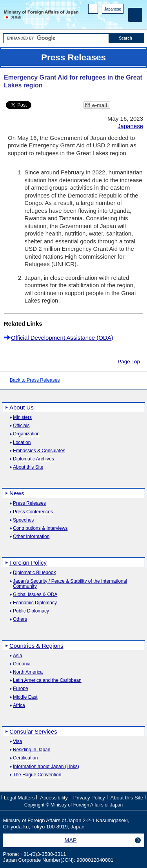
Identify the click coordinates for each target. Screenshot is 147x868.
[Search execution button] (127, 38)
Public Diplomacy (31, 611)
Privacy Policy (89, 798)
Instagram (109, 20)
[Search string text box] (56, 38)
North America (28, 672)
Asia (17, 656)
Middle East (25, 697)
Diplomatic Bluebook (34, 573)
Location (22, 443)
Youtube (119, 20)
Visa (17, 742)
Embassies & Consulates (39, 451)
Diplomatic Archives (34, 459)
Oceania (22, 664)
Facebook (99, 20)
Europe (21, 689)
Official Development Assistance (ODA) (62, 338)
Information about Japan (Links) (46, 767)
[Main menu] (135, 15)
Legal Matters (19, 798)
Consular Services (33, 731)
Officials (21, 426)
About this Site (28, 467)
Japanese (113, 9)
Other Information (31, 537)
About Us (22, 407)
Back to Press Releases (35, 380)
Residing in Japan (32, 750)
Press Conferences (33, 512)
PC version (93, 10)
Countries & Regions (36, 646)
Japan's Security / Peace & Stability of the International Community (70, 584)
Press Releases (29, 503)
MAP (71, 840)
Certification (25, 758)
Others (20, 619)
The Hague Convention (37, 775)
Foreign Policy (28, 563)
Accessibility (54, 798)
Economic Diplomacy (35, 603)
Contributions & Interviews (40, 528)
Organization (26, 434)
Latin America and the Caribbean (47, 680)
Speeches (23, 520)
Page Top (129, 362)
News (17, 493)
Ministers (22, 418)
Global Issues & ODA (35, 595)
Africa (19, 706)
